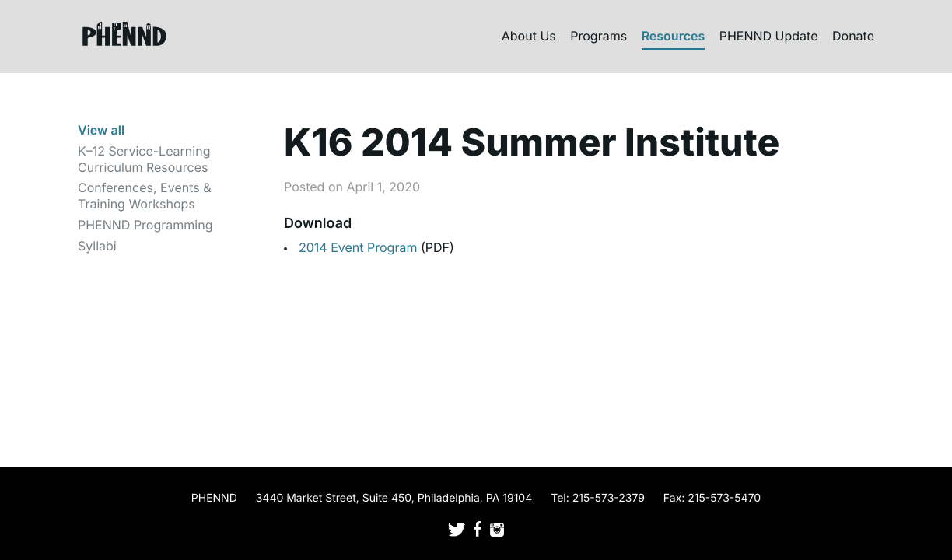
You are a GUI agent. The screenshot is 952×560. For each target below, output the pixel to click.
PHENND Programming (145, 225)
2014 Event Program (360, 247)
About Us (529, 36)
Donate (853, 36)
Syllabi (97, 246)
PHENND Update (769, 36)
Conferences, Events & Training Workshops (144, 196)
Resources (674, 36)
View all (101, 130)
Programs (598, 36)
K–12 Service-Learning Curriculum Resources (144, 159)
